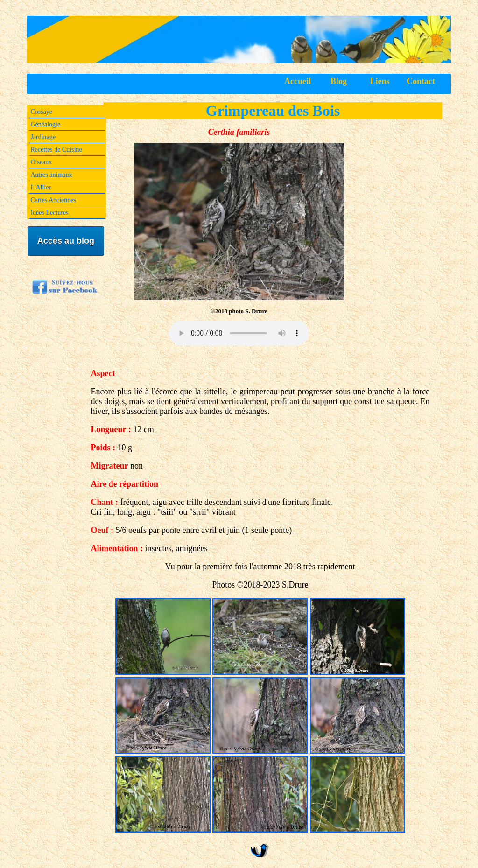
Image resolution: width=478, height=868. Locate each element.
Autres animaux (51, 175)
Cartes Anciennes (53, 200)
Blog (339, 81)
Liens (380, 81)
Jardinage (43, 137)
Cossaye (41, 112)
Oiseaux (41, 162)
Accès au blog (66, 241)
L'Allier (41, 187)
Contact (421, 81)
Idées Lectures (49, 213)
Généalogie (45, 124)
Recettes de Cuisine (56, 150)
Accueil (298, 81)
